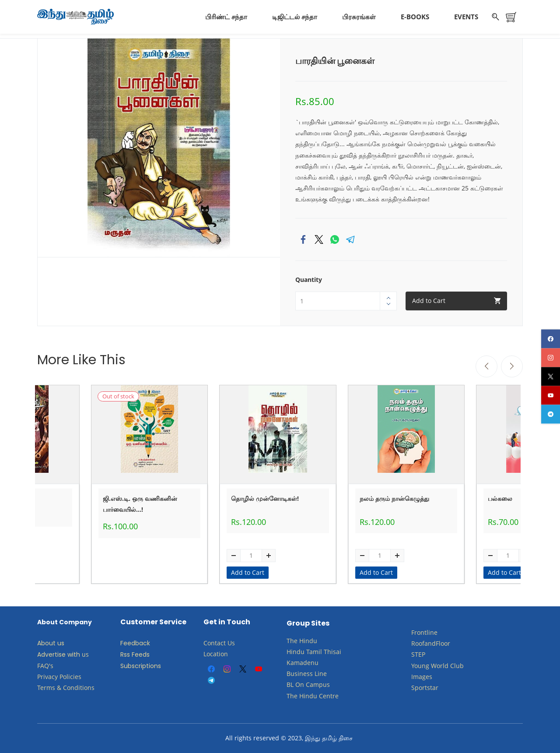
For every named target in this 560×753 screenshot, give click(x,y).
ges (427, 677)
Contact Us (219, 643)
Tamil (314, 652)
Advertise (51, 654)
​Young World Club (437, 666)
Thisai (332, 652)
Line (321, 674)
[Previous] (486, 366)
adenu (309, 663)
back (143, 643)
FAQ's (45, 666)
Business (300, 674)
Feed (128, 643)
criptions (148, 666)
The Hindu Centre (313, 696)
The (292, 641)
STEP (418, 654)
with (74, 654)
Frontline (424, 632)
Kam (293, 663)
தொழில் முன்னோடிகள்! (265, 498)
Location (216, 654)
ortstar (429, 688)
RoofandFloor (431, 643)
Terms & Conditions (66, 688)
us (85, 654)
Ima (417, 677)
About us (51, 643)
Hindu (308, 641)
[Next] (512, 366)
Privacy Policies (60, 677)
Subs (128, 666)
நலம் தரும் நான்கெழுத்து (394, 498)
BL (290, 684)
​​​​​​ (305, 684)
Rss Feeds (135, 654)
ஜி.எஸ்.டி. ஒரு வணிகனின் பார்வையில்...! (140, 504)
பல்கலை (500, 498)
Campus (318, 684)
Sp (415, 688)
